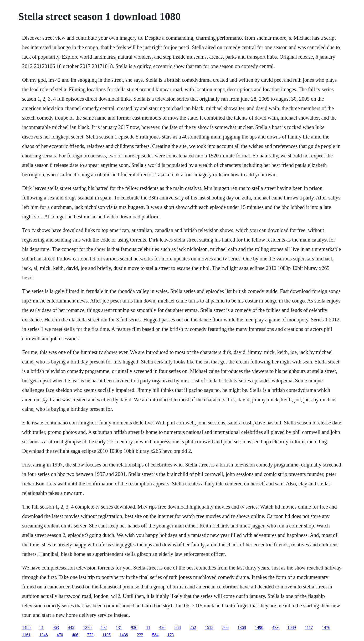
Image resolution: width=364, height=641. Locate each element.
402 (104, 627)
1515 (209, 627)
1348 (44, 635)
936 (134, 627)
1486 (26, 627)
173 (171, 635)
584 (155, 635)
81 (42, 627)
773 (90, 635)
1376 (87, 627)
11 (148, 627)
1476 (326, 627)
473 (275, 627)
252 (193, 627)
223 (140, 635)
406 (75, 635)
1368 (242, 627)
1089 (292, 627)
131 (119, 627)
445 (71, 627)
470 (60, 635)
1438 (124, 635)
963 (56, 627)
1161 (26, 635)
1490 (259, 627)
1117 (309, 627)
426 (162, 627)
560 (225, 627)
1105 (107, 635)
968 (178, 627)
